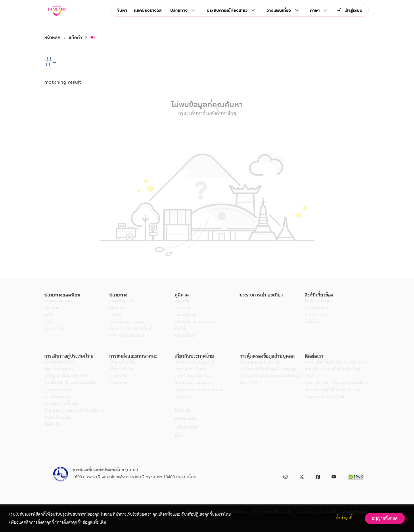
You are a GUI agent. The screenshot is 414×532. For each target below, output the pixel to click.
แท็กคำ (75, 38)
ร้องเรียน (312, 329)
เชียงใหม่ (52, 315)
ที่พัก (179, 443)
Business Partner (319, 309)
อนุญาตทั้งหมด (385, 518)
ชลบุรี (49, 329)
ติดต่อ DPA (249, 391)
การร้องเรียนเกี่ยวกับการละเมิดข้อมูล (270, 384)
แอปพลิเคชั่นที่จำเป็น (62, 411)
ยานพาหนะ (119, 391)
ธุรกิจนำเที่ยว (186, 435)
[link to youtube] (334, 476)
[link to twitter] (302, 476)
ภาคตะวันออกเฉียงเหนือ (195, 329)
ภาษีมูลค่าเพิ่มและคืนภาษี (66, 384)
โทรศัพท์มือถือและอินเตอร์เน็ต (70, 391)
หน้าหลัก (52, 38)
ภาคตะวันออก (186, 322)
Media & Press (317, 315)
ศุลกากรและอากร (59, 377)
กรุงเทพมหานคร (58, 309)
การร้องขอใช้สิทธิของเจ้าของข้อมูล (268, 377)
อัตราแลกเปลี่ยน (58, 397)
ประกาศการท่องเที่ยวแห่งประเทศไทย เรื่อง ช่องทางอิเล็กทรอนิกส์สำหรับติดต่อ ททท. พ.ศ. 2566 (336, 397)
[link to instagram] (285, 476)
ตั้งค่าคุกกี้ (344, 518)
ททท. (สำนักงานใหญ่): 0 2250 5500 (336, 370)
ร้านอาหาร (118, 315)
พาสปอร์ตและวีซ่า (59, 370)
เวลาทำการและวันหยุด (193, 384)
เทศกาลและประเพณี (127, 343)
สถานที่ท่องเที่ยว (123, 309)
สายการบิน (118, 384)
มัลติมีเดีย (53, 432)
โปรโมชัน (182, 418)
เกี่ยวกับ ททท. (317, 322)
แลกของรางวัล (148, 10)
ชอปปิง (115, 322)
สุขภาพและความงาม (126, 329)
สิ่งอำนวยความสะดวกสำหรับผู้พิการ (74, 418)
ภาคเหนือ (182, 309)
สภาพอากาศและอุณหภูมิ (195, 370)
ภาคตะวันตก (185, 343)
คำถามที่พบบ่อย (58, 425)
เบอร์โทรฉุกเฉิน (58, 404)
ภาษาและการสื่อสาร (191, 377)
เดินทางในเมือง (122, 370)
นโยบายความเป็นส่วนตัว (260, 370)
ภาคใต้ (180, 336)
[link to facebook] (318, 476)
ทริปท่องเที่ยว (187, 426)
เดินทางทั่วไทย (122, 377)
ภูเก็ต (49, 322)
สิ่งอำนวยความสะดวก (192, 391)
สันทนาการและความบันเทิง (132, 336)
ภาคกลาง (182, 315)
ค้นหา (122, 10)
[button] (74, 295)
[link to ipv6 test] (356, 476)
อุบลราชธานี (54, 336)
